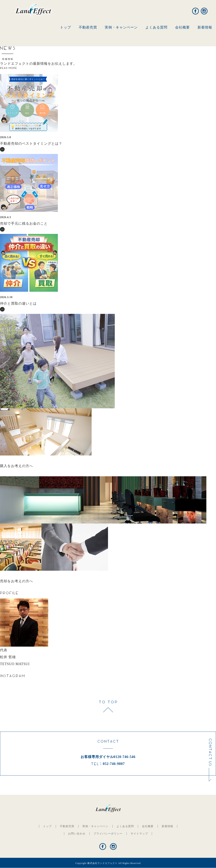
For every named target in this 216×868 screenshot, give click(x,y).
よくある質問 (156, 27)
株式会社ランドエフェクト (102, 863)
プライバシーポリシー (108, 834)
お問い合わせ (77, 834)
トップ (65, 27)
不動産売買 (88, 27)
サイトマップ (139, 834)
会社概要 (182, 27)
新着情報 (205, 27)
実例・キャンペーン (121, 27)
